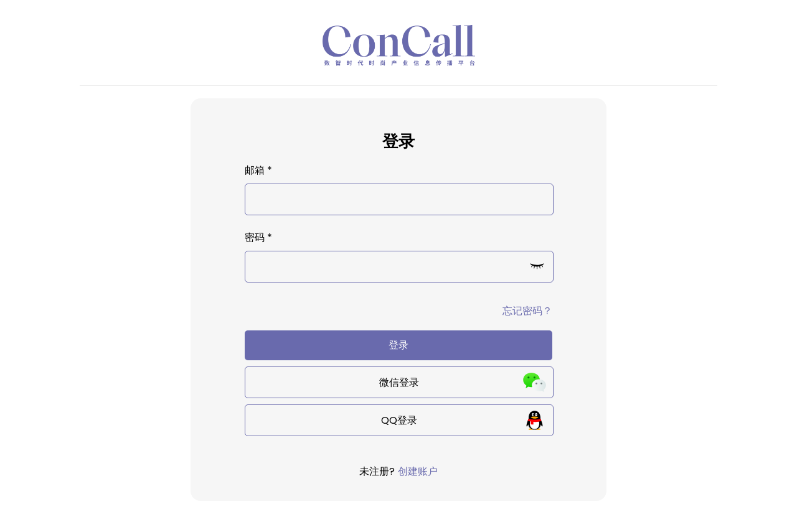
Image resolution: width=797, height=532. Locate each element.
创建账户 (418, 471)
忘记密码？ (527, 311)
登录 (398, 345)
